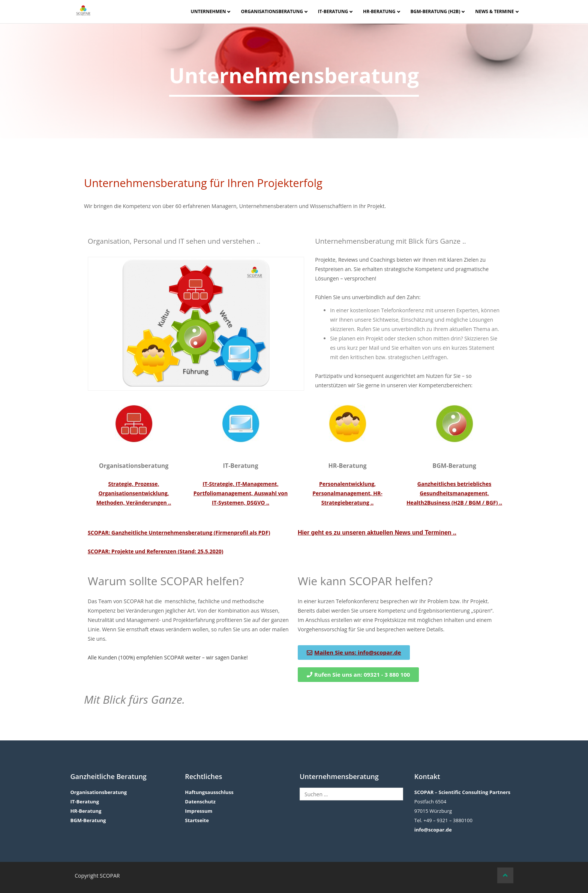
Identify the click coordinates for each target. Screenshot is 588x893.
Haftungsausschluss (209, 792)
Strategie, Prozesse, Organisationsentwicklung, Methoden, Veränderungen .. (134, 493)
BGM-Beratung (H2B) (436, 11)
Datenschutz (200, 802)
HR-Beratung (379, 11)
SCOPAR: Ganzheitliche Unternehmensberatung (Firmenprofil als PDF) (179, 533)
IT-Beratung (333, 11)
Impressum (199, 811)
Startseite (197, 820)
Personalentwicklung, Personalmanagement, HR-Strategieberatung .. (347, 493)
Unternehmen (208, 11)
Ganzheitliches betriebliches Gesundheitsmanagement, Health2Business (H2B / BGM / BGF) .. (454, 493)
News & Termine (494, 11)
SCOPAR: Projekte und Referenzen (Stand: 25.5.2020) (155, 551)
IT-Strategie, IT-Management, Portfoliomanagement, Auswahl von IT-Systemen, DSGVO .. (241, 493)
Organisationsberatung (272, 11)
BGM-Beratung (88, 820)
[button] (358, 675)
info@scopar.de (433, 830)
